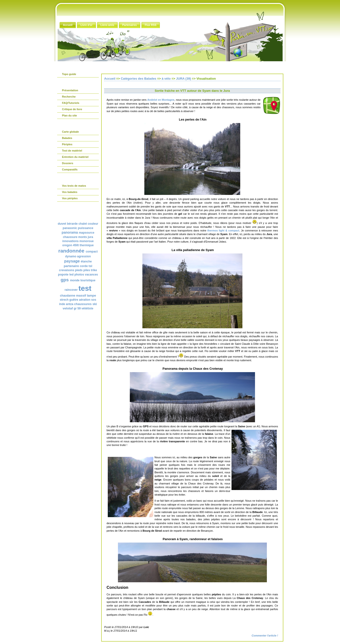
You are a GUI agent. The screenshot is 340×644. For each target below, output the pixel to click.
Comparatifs (70, 169)
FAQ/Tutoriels (71, 103)
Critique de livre (72, 109)
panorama (70, 232)
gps (65, 280)
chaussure (70, 237)
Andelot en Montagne (161, 100)
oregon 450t (70, 245)
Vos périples (70, 198)
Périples (67, 144)
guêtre (74, 300)
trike (94, 270)
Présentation (70, 90)
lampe (92, 295)
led (71, 275)
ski (95, 304)
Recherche (69, 97)
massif (81, 295)
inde (62, 304)
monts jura (86, 237)
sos (94, 300)
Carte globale (70, 132)
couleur (93, 224)
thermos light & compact (223, 230)
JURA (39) (184, 79)
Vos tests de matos (74, 186)
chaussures (83, 304)
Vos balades (70, 192)
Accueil (110, 79)
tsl (90, 266)
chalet (83, 224)
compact (92, 252)
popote (63, 274)
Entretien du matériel (75, 157)
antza (70, 304)
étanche (86, 261)
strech (64, 300)
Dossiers (68, 163)
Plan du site (70, 115)
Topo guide (69, 74)
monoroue (87, 241)
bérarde (72, 224)
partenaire (71, 266)
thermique (87, 245)
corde (84, 266)
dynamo (71, 256)
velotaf (68, 308)
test (85, 288)
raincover (71, 290)
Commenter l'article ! (265, 636)
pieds (79, 270)
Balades (67, 138)
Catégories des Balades (139, 79)
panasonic (70, 228)
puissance (86, 228)
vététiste (87, 308)
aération (85, 300)
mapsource (86, 233)
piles (87, 270)
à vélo (166, 79)
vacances (91, 275)
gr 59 (77, 308)
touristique (88, 280)
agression (84, 256)
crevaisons (67, 270)
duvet (62, 224)
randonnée (71, 251)
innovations (70, 241)
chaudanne (67, 296)
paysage (72, 261)
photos (79, 275)
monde (75, 280)
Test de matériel (72, 151)
